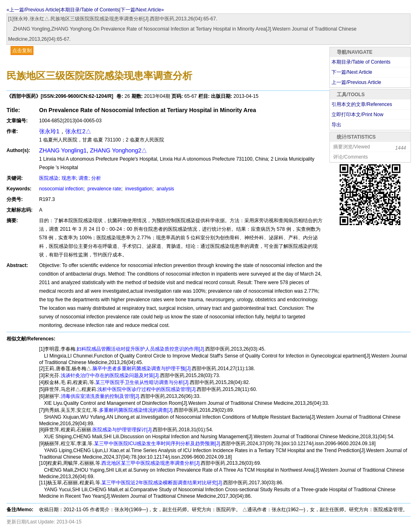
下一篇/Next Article (352, 72)
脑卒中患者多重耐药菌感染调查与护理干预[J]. (142, 369)
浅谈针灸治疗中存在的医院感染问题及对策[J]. (110, 375)
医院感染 (49, 178)
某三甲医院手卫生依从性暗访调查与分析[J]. (143, 382)
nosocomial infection (61, 189)
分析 (96, 178)
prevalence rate (103, 189)
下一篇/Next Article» (142, 10)
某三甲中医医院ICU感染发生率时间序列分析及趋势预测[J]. (158, 444)
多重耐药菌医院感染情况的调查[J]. (136, 410)
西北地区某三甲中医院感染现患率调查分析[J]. (151, 463)
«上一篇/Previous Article (33, 10)
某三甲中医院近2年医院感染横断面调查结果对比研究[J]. (162, 483)
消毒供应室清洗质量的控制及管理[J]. (101, 396)
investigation (138, 189)
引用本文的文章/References (362, 104)
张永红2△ (78, 131)
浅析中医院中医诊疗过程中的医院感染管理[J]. (147, 389)
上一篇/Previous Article (356, 82)
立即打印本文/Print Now (357, 115)
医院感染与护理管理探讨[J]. (123, 430)
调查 (83, 178)
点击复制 (22, 51)
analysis (165, 189)
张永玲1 (49, 131)
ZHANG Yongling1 (63, 150)
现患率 (69, 178)
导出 (336, 125)
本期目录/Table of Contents (90, 10)
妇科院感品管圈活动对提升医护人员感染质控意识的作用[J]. (141, 349)
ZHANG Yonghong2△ (119, 150)
